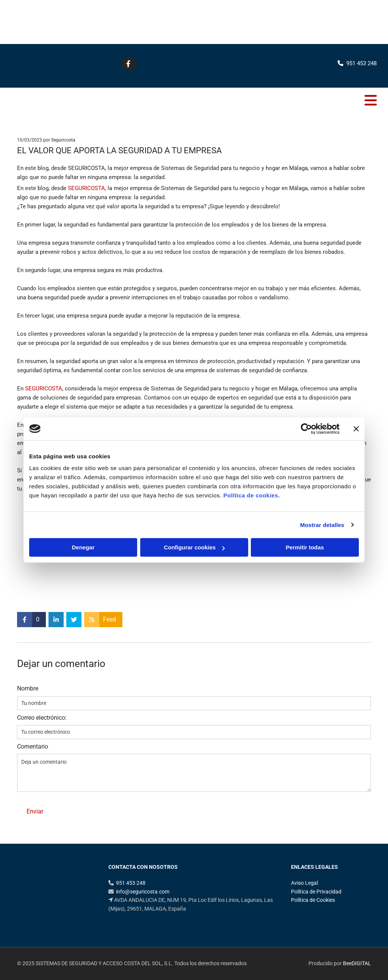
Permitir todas (305, 547)
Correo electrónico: (42, 718)
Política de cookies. (251, 495)
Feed (110, 619)
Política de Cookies (313, 900)
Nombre (28, 688)
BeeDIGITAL (357, 963)
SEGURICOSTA (86, 188)
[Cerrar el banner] (356, 429)
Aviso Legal (304, 883)
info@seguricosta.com (143, 892)
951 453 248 (354, 29)
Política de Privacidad (316, 892)
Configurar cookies (194, 547)
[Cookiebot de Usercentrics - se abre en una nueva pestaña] (306, 429)
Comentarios (356, 140)
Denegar (83, 547)
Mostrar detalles (322, 525)
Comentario (33, 746)
